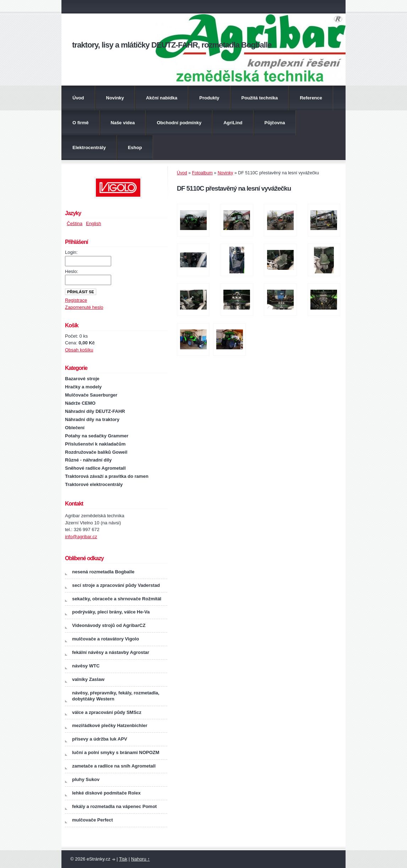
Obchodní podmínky (179, 123)
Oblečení (75, 428)
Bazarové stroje (82, 379)
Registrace (76, 300)
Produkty (209, 98)
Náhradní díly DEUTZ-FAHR (95, 411)
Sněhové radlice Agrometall (95, 468)
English (94, 223)
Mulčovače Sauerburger (91, 395)
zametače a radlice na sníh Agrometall (114, 766)
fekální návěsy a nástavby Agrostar (111, 652)
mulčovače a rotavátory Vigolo (105, 639)
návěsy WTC (86, 666)
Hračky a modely (83, 387)
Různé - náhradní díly (88, 460)
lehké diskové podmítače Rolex (106, 793)
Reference (311, 98)
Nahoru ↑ (140, 859)
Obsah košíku (79, 350)
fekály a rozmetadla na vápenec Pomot (114, 806)
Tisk (123, 859)
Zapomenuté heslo (84, 307)
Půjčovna (275, 123)
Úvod (78, 98)
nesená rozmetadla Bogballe (103, 572)
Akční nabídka (162, 98)
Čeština (75, 223)
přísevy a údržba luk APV (100, 739)
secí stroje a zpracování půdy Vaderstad (116, 585)
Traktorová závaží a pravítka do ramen (107, 476)
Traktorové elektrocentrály (94, 484)
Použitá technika (260, 98)
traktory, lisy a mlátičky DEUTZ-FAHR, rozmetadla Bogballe (172, 45)
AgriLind (233, 123)
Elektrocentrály (89, 148)
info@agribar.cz (81, 537)
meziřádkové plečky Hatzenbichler (110, 725)
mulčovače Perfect (93, 820)
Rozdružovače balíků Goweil (96, 452)
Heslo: (72, 271)
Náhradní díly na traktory (92, 419)
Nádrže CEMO (80, 403)
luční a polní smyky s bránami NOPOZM (116, 752)
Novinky (115, 98)
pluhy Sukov (86, 779)
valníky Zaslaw (88, 679)
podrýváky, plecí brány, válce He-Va (111, 612)
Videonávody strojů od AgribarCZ (109, 625)
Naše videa (123, 123)
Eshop (135, 148)
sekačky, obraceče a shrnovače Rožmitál (117, 599)
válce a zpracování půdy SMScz (107, 712)
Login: (71, 252)
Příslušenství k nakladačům (95, 444)
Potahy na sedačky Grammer (97, 436)
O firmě (81, 123)
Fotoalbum (202, 173)
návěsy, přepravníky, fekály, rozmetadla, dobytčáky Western (116, 696)
